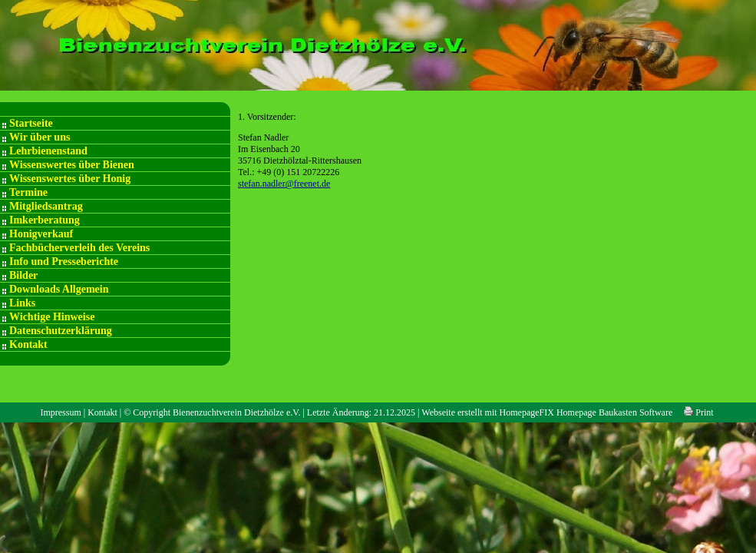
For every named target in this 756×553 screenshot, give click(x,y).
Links (22, 303)
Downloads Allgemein (59, 289)
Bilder (23, 275)
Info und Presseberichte (64, 262)
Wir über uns (40, 137)
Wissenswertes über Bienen (72, 165)
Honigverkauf (41, 234)
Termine (28, 192)
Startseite (31, 123)
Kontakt (28, 344)
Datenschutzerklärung (61, 331)
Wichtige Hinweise (52, 317)
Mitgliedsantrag (46, 206)
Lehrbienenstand (48, 151)
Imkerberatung (45, 220)
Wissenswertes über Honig (70, 179)
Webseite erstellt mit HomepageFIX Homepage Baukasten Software (547, 412)
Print (698, 412)
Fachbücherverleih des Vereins (79, 248)
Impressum (60, 412)
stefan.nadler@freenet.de (284, 184)
